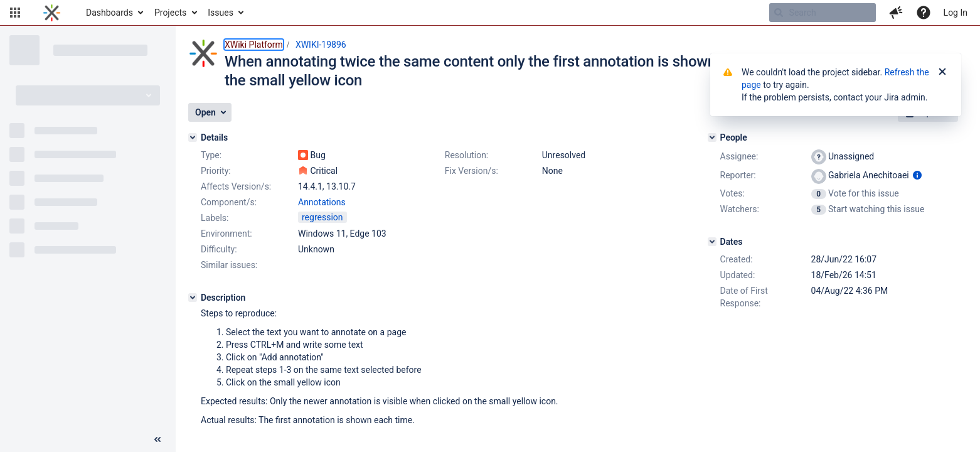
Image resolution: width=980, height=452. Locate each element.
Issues (221, 13)
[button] (15, 13)
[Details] (193, 137)
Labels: (215, 218)
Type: (211, 155)
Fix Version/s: (471, 171)
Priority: (216, 171)
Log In (956, 13)
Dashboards (109, 13)
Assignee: (739, 156)
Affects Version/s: (236, 186)
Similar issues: (229, 265)
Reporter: (738, 175)
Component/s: (229, 202)
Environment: (226, 234)
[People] (712, 137)
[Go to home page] (52, 13)
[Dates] (712, 242)
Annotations (322, 202)
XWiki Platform (254, 45)
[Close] (942, 72)
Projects (170, 13)
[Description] (193, 298)
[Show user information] (917, 175)
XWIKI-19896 (321, 45)
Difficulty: (219, 249)
